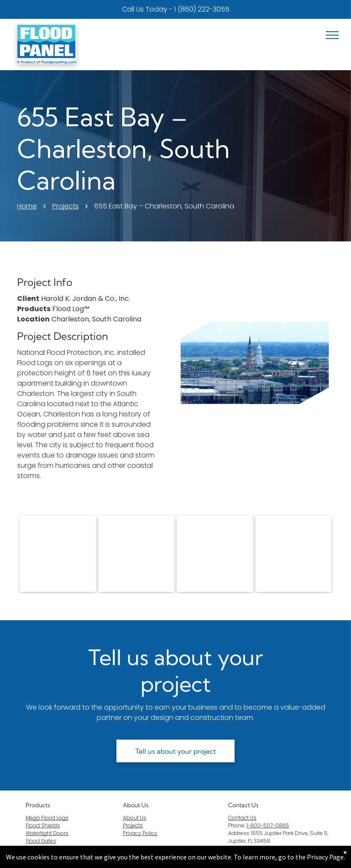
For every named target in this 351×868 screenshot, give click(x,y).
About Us (136, 805)
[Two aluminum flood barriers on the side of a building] (137, 554)
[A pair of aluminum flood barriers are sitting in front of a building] (58, 554)
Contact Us (242, 818)
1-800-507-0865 (268, 825)
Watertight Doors (47, 833)
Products (38, 805)
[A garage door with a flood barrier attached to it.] (215, 554)
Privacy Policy (140, 833)
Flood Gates (41, 841)
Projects (133, 825)
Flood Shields (43, 825)
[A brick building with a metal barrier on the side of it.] (294, 554)
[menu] (332, 35)
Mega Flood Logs (47, 818)
